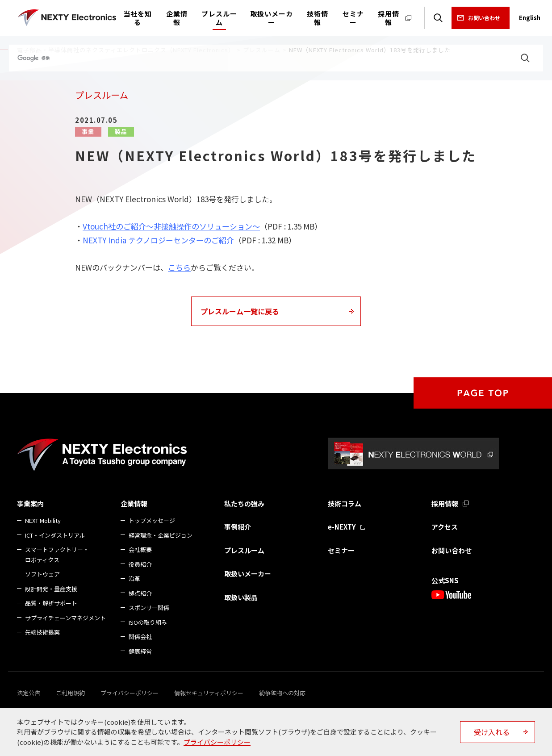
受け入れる (492, 732)
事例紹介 (238, 527)
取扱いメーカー (248, 574)
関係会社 (140, 637)
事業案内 (30, 503)
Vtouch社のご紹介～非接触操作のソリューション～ (171, 226)
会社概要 (140, 549)
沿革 (134, 578)
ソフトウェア (42, 574)
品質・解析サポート (51, 603)
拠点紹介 (140, 593)
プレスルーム (244, 550)
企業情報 (134, 503)
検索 (438, 18)
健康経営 (140, 651)
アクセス (445, 527)
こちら (179, 267)
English (530, 18)
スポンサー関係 (149, 608)
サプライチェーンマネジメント (65, 618)
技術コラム (345, 503)
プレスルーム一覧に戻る (240, 311)
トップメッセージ (152, 520)
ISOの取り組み (148, 622)
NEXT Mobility (43, 520)
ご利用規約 (70, 693)
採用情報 (445, 503)
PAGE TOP (483, 393)
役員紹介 (140, 564)
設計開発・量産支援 (51, 589)
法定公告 (29, 693)
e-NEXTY (342, 527)
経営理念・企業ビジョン (161, 535)
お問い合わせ (484, 18)
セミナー (341, 550)
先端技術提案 (42, 632)
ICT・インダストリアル (55, 535)
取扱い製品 (241, 597)
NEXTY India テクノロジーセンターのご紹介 (158, 240)
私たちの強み (244, 503)
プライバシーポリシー (130, 693)
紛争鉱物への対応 (282, 693)
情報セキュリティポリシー (209, 693)
